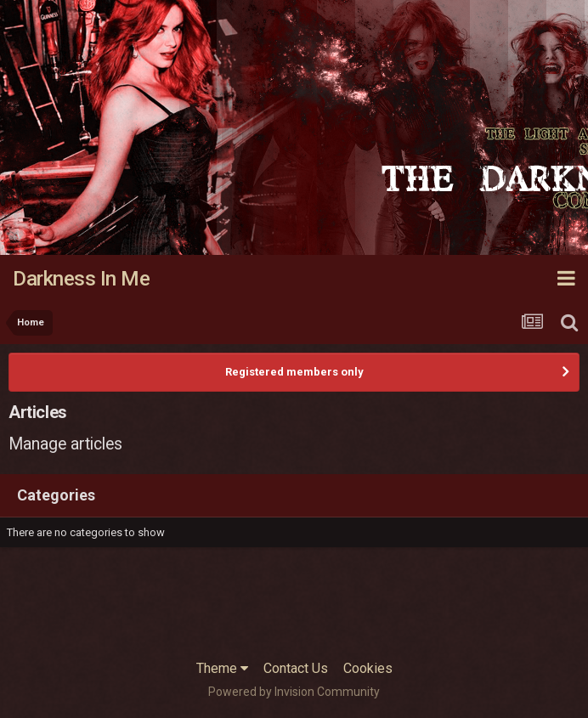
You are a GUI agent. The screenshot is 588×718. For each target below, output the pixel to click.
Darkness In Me (81, 279)
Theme (222, 668)
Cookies (368, 668)
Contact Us (296, 668)
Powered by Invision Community (294, 692)
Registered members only (294, 372)
